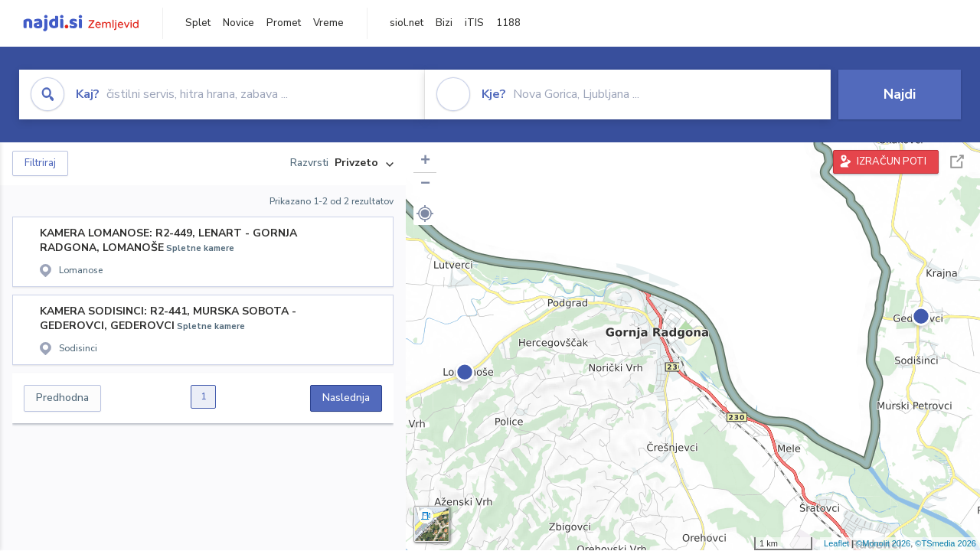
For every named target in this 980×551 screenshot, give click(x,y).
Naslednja (346, 398)
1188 (508, 23)
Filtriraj (40, 163)
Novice (238, 23)
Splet (198, 23)
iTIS (474, 23)
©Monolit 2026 (883, 543)
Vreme (328, 23)
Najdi (900, 94)
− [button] (425, 184)
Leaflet (836, 543)
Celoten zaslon (957, 162)
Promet (284, 23)
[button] (425, 214)
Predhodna (62, 398)
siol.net (407, 23)
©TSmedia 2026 (946, 543)
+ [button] (425, 161)
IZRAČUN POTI (892, 161)
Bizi (444, 23)
